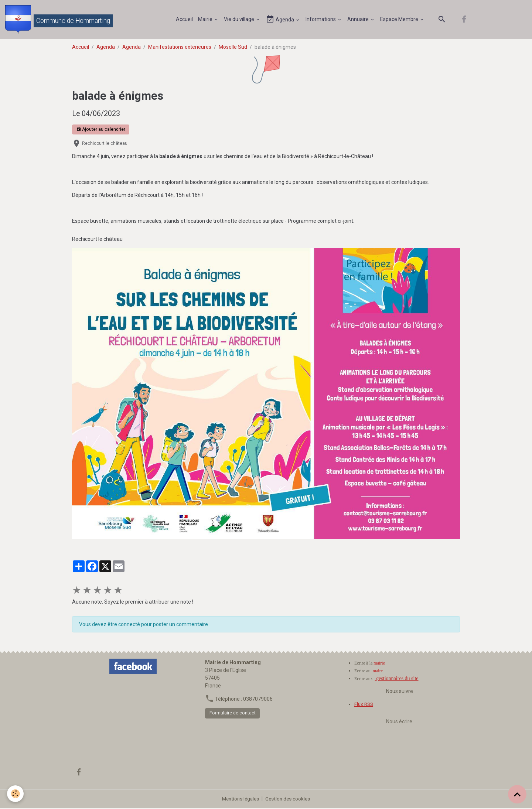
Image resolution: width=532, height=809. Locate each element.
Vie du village (240, 20)
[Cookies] (16, 794)
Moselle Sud (233, 48)
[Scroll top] (517, 794)
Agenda (281, 20)
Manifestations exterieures (180, 48)
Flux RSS (364, 705)
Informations (322, 20)
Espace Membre (400, 20)
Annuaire (359, 20)
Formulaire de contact (233, 714)
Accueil (185, 20)
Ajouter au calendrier (101, 131)
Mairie (206, 20)
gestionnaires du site (397, 680)
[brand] (59, 20)
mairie (379, 664)
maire (378, 672)
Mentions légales (240, 799)
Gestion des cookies (289, 799)
